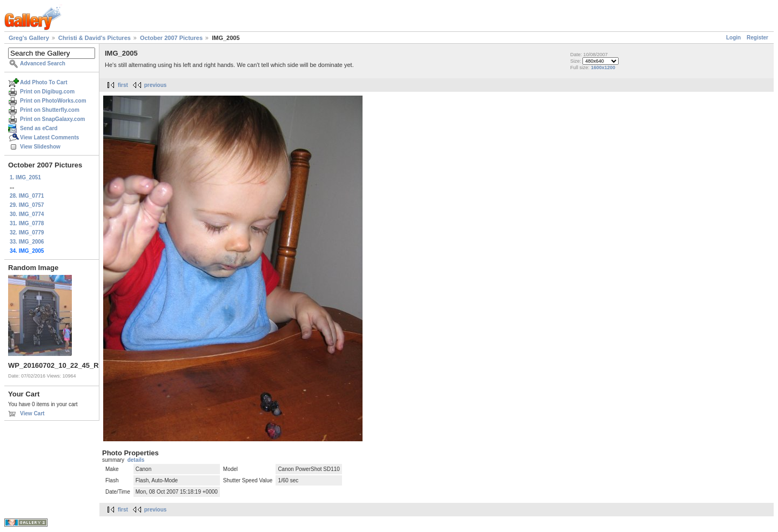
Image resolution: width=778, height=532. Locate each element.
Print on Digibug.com (47, 92)
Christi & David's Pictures (95, 38)
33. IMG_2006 (27, 242)
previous (156, 85)
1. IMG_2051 (25, 177)
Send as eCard (39, 128)
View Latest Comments (49, 137)
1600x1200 (603, 68)
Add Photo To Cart (44, 82)
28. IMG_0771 (27, 196)
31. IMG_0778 (27, 223)
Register (757, 38)
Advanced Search (43, 63)
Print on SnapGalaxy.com (52, 119)
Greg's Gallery (29, 38)
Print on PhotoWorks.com (53, 101)
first (123, 85)
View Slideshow (40, 147)
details (136, 460)
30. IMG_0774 (27, 214)
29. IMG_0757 (27, 205)
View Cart (32, 413)
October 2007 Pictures (171, 38)
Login (733, 38)
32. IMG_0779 (27, 233)
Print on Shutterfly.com (50, 110)
